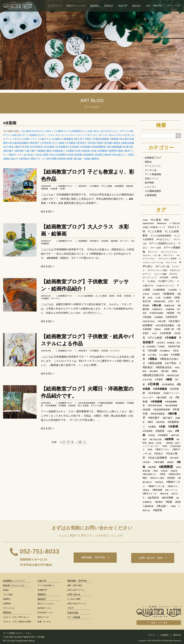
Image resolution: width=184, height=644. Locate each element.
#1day (145, 220)
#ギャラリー (169, 255)
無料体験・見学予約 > (94, 558)
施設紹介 (137, 6)
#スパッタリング (78, 135)
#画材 (120, 151)
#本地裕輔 (85, 147)
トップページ (55, 6)
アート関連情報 (153, 174)
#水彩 (78, 151)
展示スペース (43, 617)
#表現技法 (24, 159)
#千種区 (87, 139)
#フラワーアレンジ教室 (157, 270)
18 (80, 442)
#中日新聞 (164, 277)
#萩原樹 (171, 478)
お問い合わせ (74, 594)
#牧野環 (112, 151)
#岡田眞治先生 (164, 367)
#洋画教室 (102, 151)
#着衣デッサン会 (17, 155)
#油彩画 (85, 151)
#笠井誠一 (147, 462)
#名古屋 (162, 321)
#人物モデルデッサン (165, 286)
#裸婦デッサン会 (156, 486)
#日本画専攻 (36, 147)
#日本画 (25, 147)
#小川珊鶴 (164, 355)
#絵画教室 (88, 155)
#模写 (49, 151)
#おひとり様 (43, 131)
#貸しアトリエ (171, 490)
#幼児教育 (154, 371)
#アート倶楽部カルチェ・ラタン (38, 135)
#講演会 (146, 490)
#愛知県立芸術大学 (153, 375)
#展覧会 (116, 143)
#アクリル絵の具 (12, 135)
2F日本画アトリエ (45, 613)
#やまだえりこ (112, 131)
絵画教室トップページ (14, 581)
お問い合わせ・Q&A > (152, 558)
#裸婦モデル (173, 486)
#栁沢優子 (20, 151)
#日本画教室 (61, 147)
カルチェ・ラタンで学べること (16, 617)
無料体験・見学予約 (77, 581)
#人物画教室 (67, 139)
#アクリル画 (127, 131)
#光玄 (150, 298)
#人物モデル (44, 139)
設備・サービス (44, 622)
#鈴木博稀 (51, 159)
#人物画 (56, 139)
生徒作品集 (73, 613)
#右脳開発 (159, 317)
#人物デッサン (30, 139)
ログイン (152, 635)
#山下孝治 (8, 147)
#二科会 (151, 281)
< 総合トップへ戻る (159, 623)
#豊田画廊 (157, 490)
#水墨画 (70, 151)
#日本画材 (73, 147)
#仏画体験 (172, 290)
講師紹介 (109, 6)
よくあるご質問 (74, 599)
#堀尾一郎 (169, 329)
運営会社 (177, 635)
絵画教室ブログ (65, 186)
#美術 (156, 471)
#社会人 (31, 155)
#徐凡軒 (165, 371)
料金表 (6, 590)
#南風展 (114, 139)
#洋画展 (152, 435)
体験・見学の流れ (75, 585)
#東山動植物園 (114, 147)
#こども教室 (57, 131)
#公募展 (167, 298)
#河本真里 (148, 431)
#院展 (69, 159)
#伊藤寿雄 (169, 294)
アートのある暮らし (46, 585)
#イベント (153, 252)
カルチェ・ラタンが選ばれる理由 (17, 622)
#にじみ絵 (87, 131)
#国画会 (158, 329)
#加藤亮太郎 (169, 306)
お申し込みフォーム (76, 590)
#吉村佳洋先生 (149, 321)
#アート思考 (156, 248)
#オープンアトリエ (169, 252)
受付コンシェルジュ (46, 604)
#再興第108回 (159, 301)
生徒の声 (123, 6)
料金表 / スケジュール (14, 585)
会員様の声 (42, 590)
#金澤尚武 (153, 498)
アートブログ (174, 6)
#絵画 (70, 155)
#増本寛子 (34, 143)
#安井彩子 (82, 143)
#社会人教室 (42, 155)
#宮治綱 (108, 143)
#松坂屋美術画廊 (162, 409)
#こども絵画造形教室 (161, 236)
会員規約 (165, 635)
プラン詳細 (8, 595)
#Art (34, 131)
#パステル (118, 135)
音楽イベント (152, 178)
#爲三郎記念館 (156, 439)
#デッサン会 (105, 135)
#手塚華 (159, 380)
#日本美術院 (154, 393)
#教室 (17, 147)
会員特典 (7, 603)
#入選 (158, 298)
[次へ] (85, 442)
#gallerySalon (148, 223)
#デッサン (93, 135)
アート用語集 (74, 617)
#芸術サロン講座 (157, 478)
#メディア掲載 (161, 274)
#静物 (87, 159)
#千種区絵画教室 (101, 139)
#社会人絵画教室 (58, 155)
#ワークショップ (150, 277)
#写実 (171, 301)
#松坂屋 (146, 409)
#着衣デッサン (162, 449)
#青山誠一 (78, 159)
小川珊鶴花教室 (153, 191)
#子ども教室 (58, 143)
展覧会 (148, 162)
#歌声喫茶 (160, 422)
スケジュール (9, 608)
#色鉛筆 (107, 155)
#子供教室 (70, 143)
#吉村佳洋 (172, 317)
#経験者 (170, 462)
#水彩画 (10, 123)
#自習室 (98, 155)
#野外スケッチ (38, 159)
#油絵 (170, 431)
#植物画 (41, 151)
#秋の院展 (174, 458)
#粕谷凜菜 (159, 462)
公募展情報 (151, 195)
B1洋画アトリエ (44, 608)
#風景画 (95, 159)
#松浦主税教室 (158, 414)
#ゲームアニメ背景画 (168, 259)
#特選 (165, 446)
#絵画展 (78, 155)
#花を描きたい (120, 155)
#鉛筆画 (61, 159)
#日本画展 (49, 147)
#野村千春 (164, 494)
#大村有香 (45, 143)
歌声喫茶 (149, 183)
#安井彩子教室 (95, 143)
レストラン (151, 187)
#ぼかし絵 (98, 131)
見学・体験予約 (154, 6)
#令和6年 (156, 294)
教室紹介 (95, 6)
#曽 (171, 398)
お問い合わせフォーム (77, 603)
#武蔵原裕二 (59, 151)
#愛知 (174, 371)
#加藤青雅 (170, 309)
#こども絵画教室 (72, 131)
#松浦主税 (128, 147)
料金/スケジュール (76, 6)
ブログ (71, 608)
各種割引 (7, 599)
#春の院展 (162, 397)
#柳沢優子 (8, 151)
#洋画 (93, 151)
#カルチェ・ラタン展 (152, 255)
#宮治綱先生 (165, 351)
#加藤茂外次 (157, 309)
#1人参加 (26, 131)
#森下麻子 (31, 151)
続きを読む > (48, 211)
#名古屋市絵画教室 (18, 143)
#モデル (17, 139)
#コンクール (62, 135)
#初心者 (78, 139)
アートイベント (153, 166)
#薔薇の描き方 (11, 159)
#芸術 (131, 155)
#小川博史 (152, 355)
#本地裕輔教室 (98, 147)
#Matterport (162, 223)
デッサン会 (151, 170)
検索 (161, 125)
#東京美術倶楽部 (155, 405)
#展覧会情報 (128, 143)
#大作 (155, 333)
